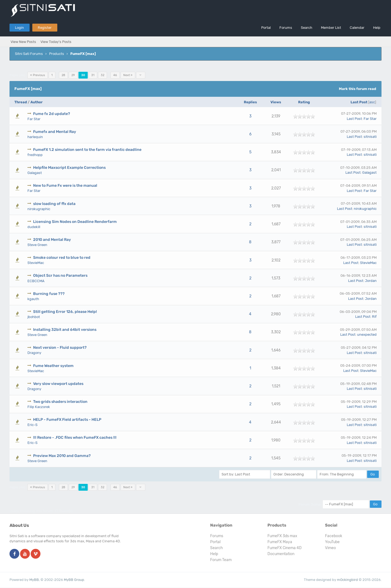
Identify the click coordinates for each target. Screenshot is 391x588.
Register (45, 28)
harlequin (35, 137)
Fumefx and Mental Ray (55, 132)
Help (377, 28)
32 (103, 75)
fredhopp (35, 155)
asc (372, 102)
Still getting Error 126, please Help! (65, 312)
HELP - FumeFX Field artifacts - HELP (67, 420)
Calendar (357, 28)
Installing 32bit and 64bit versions (65, 330)
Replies (250, 102)
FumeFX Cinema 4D (285, 548)
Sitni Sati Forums (29, 54)
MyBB (34, 580)
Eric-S (32, 425)
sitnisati (370, 137)
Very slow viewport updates (58, 384)
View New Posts (23, 42)
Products (57, 54)
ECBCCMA (36, 281)
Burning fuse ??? (49, 294)
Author (37, 102)
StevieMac (36, 263)
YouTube (332, 542)
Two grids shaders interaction (60, 402)
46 (115, 75)
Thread (21, 102)
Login (19, 28)
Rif (374, 317)
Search (307, 28)
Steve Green (37, 245)
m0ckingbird (347, 580)
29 (73, 75)
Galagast (35, 173)
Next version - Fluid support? (60, 348)
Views (276, 102)
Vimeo (330, 548)
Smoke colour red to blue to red (62, 258)
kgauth (33, 299)
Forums (286, 28)
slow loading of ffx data (54, 204)
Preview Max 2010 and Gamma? (62, 456)
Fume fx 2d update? (52, 114)
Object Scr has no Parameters (60, 276)
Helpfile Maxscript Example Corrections (69, 168)
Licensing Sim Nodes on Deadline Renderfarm (75, 222)
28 (63, 75)
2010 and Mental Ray (52, 240)
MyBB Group (74, 580)
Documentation (281, 554)
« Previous (38, 75)
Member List (331, 28)
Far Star (34, 119)
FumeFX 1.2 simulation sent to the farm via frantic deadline (87, 150)
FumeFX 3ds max (282, 536)
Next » (128, 75)
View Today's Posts (56, 42)
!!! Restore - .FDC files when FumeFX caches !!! (75, 438)
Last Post (359, 102)
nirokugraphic (39, 209)
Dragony (34, 353)
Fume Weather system (53, 366)
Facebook (334, 536)
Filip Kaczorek (39, 407)
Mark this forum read (357, 89)
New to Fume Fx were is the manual (65, 186)
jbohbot (34, 317)
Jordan (371, 281)
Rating (304, 102)
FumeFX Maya (280, 542)
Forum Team (221, 560)
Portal (266, 28)
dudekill (34, 227)
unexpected (367, 335)
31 (93, 75)
